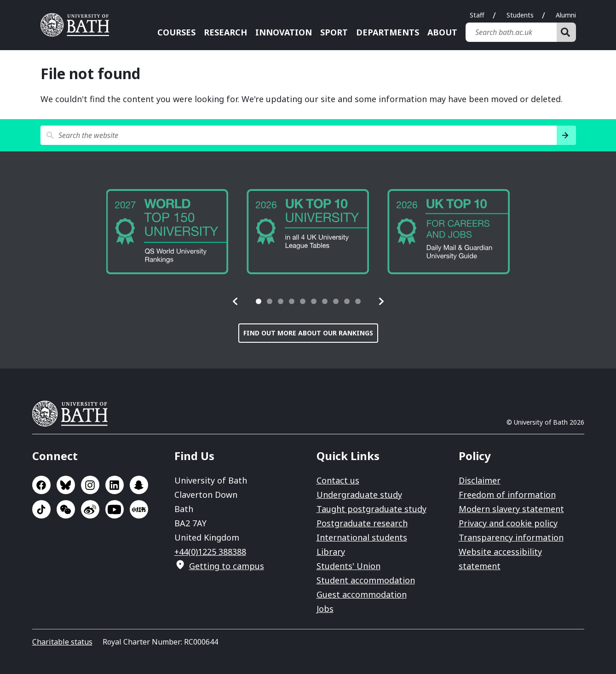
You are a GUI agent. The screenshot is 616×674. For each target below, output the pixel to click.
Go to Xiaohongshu (139, 509)
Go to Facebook (41, 485)
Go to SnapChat (139, 485)
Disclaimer (480, 480)
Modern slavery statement (511, 509)
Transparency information (511, 537)
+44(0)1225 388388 (210, 552)
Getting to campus (227, 566)
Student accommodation (366, 580)
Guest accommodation (362, 594)
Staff (477, 15)
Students (520, 15)
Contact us (338, 480)
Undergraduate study (359, 495)
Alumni (566, 15)
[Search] (566, 32)
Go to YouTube (115, 509)
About (442, 32)
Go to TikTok (41, 509)
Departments (388, 32)
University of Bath (74, 414)
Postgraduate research (362, 523)
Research (225, 32)
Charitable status (62, 642)
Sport (334, 32)
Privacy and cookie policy (508, 523)
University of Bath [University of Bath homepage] (78, 25)
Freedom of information (507, 495)
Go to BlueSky (66, 485)
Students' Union (348, 566)
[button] (236, 301)
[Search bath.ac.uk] (511, 32)
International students (362, 537)
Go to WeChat (66, 509)
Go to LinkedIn (115, 485)
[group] (167, 232)
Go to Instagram (90, 485)
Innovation (284, 32)
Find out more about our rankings (308, 333)
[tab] (259, 301)
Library (331, 552)
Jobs (325, 609)
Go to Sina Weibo (90, 509)
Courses (176, 32)
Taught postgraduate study (371, 509)
